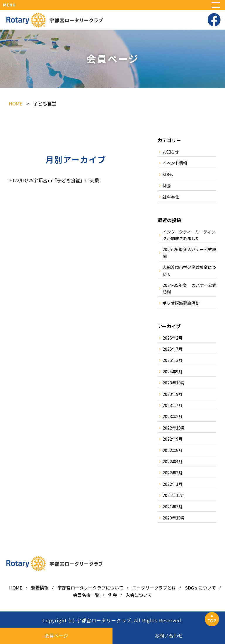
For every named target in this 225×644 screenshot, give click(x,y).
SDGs (168, 174)
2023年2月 (173, 416)
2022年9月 (173, 439)
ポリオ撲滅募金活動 (181, 303)
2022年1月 (173, 484)
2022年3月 (173, 473)
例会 (167, 185)
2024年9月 (173, 372)
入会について (139, 595)
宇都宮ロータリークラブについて (90, 588)
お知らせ (171, 152)
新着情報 (40, 588)
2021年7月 (173, 507)
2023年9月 (173, 394)
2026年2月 (173, 338)
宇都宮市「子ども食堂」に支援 (66, 180)
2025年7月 (173, 349)
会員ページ (56, 636)
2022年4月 (173, 461)
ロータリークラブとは (154, 588)
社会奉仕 (171, 197)
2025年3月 (173, 360)
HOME (16, 588)
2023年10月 (174, 383)
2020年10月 (174, 518)
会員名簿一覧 (86, 595)
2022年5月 (173, 450)
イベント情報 (175, 163)
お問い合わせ (169, 636)
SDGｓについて (200, 588)
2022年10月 (174, 428)
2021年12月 (174, 495)
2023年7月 (173, 405)
